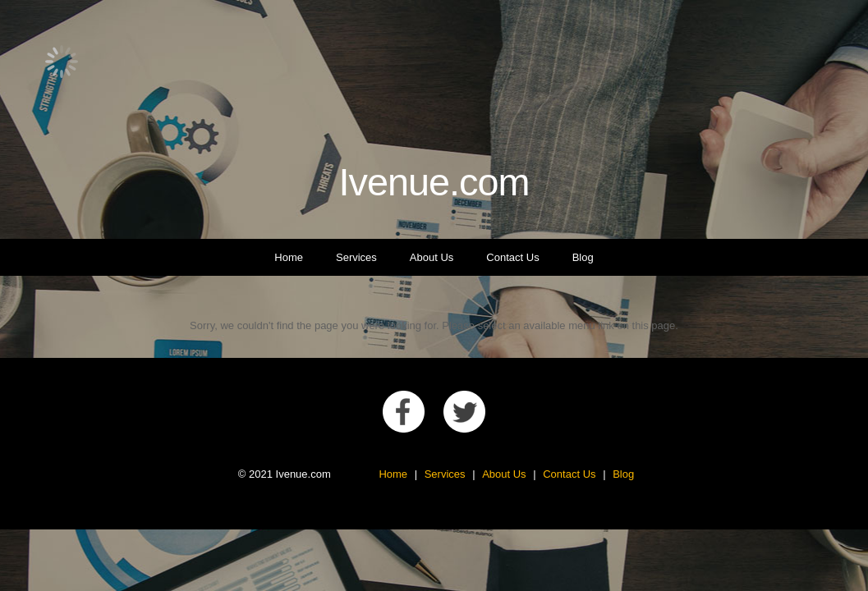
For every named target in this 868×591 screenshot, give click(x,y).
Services (356, 257)
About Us (432, 257)
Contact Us (512, 257)
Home (289, 257)
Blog (583, 257)
